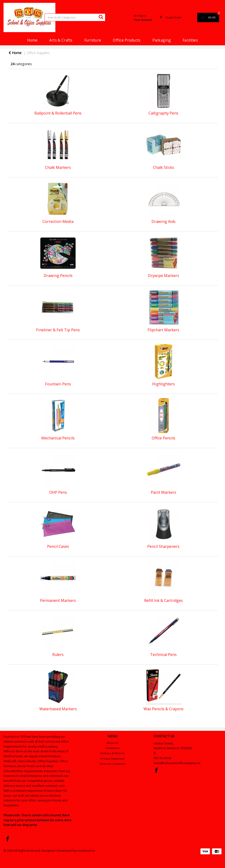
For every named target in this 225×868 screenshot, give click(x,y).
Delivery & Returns (112, 753)
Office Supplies (38, 53)
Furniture (93, 40)
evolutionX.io (86, 851)
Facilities (190, 40)
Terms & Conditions (112, 764)
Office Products (127, 40)
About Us (112, 743)
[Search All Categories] (75, 17)
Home (32, 40)
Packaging (162, 40)
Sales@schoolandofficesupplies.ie (177, 763)
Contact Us (112, 748)
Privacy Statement (112, 759)
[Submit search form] (101, 17)
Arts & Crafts (61, 40)
